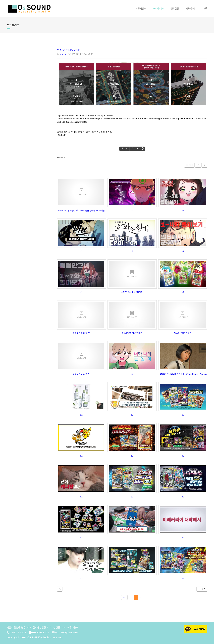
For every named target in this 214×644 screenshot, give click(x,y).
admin (63, 54)
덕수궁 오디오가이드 (183, 333)
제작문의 (190, 8)
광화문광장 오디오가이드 (132, 333)
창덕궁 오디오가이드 (81, 333)
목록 (189, 165)
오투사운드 (141, 8)
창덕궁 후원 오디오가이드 (132, 292)
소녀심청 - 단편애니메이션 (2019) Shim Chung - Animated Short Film (183, 374)
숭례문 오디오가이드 (69, 50)
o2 (132, 210)
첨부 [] (61, 158)
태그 (202, 589)
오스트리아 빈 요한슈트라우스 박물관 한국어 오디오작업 (81, 210)
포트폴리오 (158, 8)
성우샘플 (175, 8)
